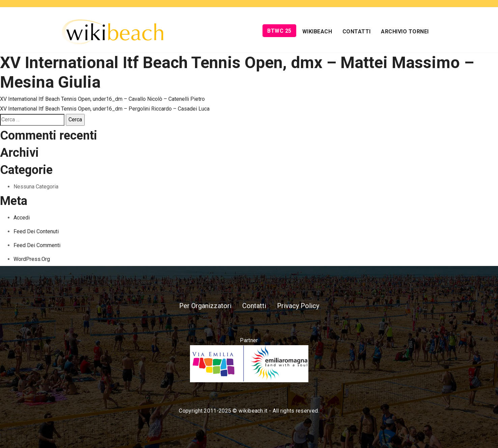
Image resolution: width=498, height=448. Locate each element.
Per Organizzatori (205, 306)
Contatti (357, 32)
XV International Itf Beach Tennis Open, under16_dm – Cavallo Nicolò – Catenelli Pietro (102, 99)
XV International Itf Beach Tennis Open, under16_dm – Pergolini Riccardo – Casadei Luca (105, 109)
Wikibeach (317, 32)
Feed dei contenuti (36, 231)
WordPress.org (32, 259)
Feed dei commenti (37, 245)
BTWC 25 (279, 31)
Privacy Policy (298, 306)
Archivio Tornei (405, 32)
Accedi (22, 218)
